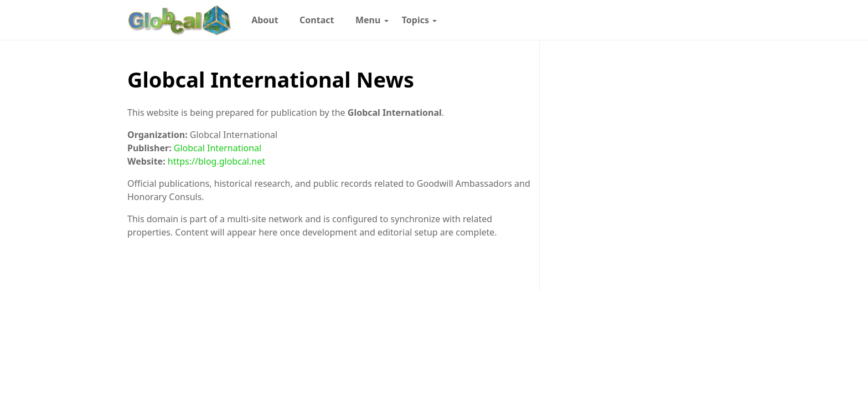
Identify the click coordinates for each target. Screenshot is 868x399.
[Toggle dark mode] (712, 20)
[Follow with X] (670, 20)
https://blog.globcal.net (216, 161)
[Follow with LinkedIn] (652, 20)
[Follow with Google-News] (577, 20)
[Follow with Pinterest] (633, 20)
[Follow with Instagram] (615, 20)
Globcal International (218, 148)
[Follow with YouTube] (689, 20)
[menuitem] (265, 20)
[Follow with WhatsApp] (596, 20)
